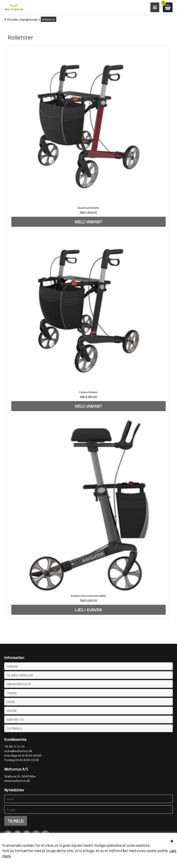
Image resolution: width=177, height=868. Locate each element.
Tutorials (14, 728)
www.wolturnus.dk (17, 780)
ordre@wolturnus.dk (18, 751)
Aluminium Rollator (88, 208)
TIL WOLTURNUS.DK (20, 675)
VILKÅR (12, 710)
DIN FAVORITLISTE (19, 684)
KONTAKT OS (15, 719)
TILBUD (12, 693)
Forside (12, 19)
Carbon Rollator (88, 392)
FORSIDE (12, 666)
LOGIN (11, 702)
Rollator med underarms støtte (88, 596)
